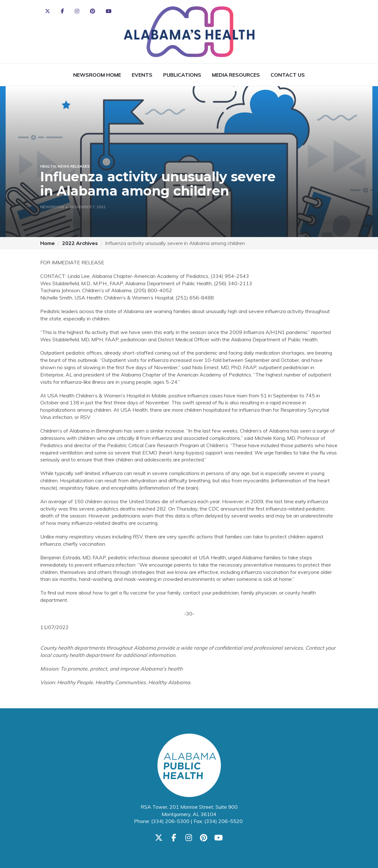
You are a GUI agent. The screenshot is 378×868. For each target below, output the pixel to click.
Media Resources (236, 75)
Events (142, 75)
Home (48, 243)
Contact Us (288, 75)
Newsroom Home (97, 75)
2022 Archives (80, 243)
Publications (182, 75)
